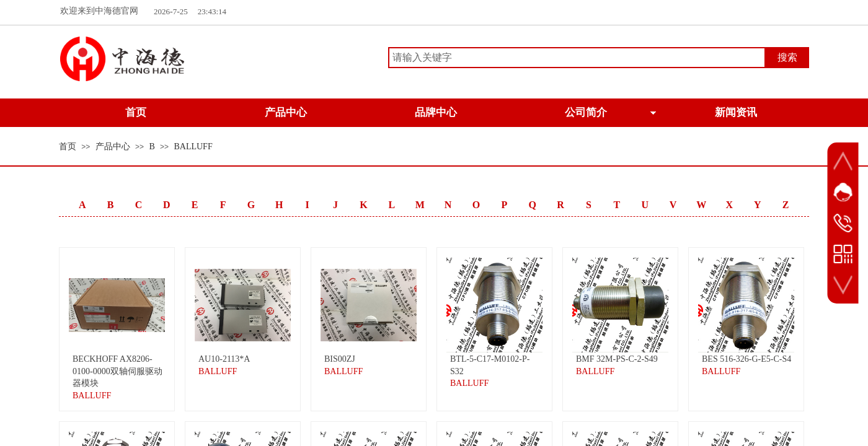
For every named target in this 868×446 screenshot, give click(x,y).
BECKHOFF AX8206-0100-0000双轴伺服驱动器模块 (117, 371)
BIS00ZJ (340, 359)
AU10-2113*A (224, 359)
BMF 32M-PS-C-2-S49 (617, 359)
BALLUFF (193, 146)
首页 (68, 146)
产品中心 (113, 146)
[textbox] (577, 58)
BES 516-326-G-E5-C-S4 (746, 359)
